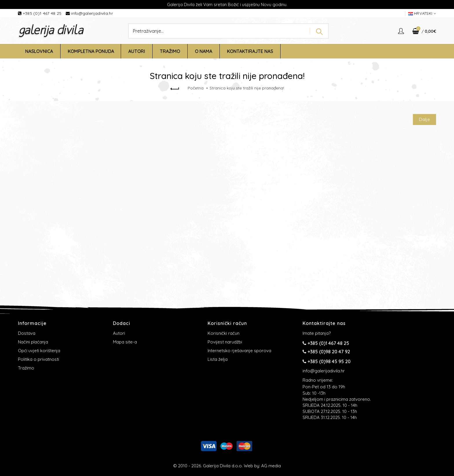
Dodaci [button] (122, 323)
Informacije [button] (32, 323)
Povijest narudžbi (225, 342)
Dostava (27, 333)
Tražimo (26, 368)
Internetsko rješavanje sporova (239, 351)
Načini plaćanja (33, 342)
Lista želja (218, 359)
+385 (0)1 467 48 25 (43, 13)
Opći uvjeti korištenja (39, 351)
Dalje (424, 119)
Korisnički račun (224, 333)
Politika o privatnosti (39, 359)
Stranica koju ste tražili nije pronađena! (247, 88)
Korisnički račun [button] (227, 323)
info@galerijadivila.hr (92, 13)
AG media (271, 466)
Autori (119, 333)
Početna (196, 88)
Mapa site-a (125, 342)
